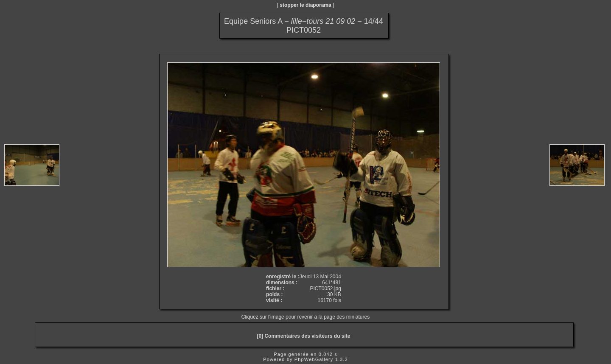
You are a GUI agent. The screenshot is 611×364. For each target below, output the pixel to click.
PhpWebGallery (314, 359)
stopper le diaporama (305, 5)
